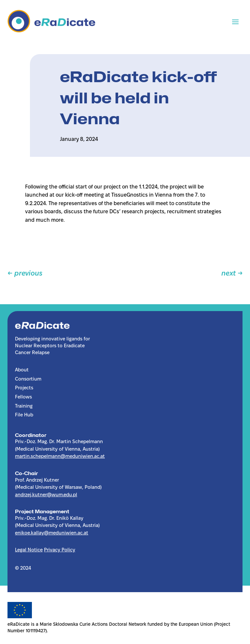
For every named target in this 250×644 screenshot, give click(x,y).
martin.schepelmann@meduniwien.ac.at (60, 457)
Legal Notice (29, 550)
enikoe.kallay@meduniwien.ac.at (52, 533)
